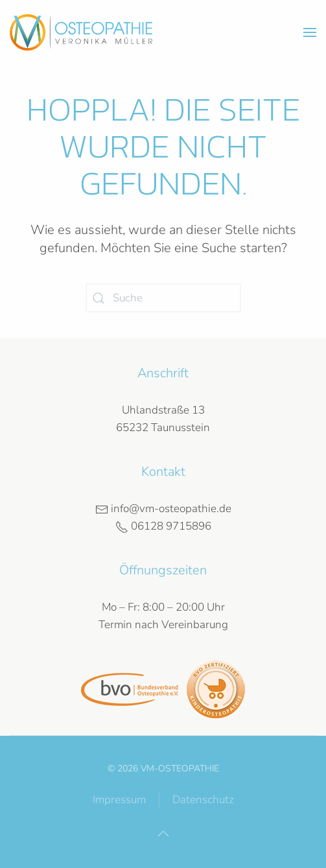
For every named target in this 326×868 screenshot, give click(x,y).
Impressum (119, 800)
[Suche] (163, 298)
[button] (310, 32)
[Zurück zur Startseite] (81, 32)
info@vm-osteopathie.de (163, 509)
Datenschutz (203, 800)
